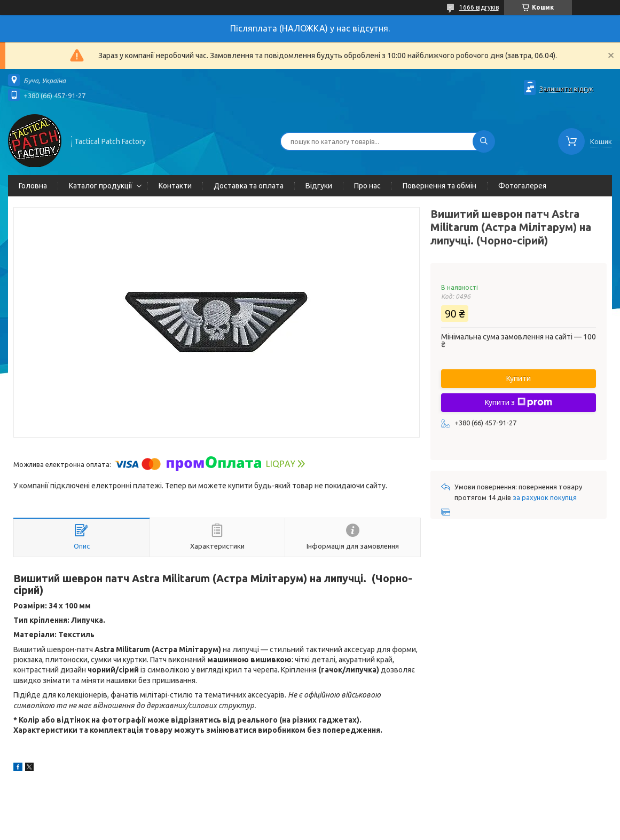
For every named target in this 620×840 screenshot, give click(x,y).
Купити (519, 378)
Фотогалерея (522, 186)
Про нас (367, 186)
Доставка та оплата (249, 186)
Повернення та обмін (440, 186)
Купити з (519, 402)
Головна (33, 186)
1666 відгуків (479, 7)
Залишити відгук (566, 89)
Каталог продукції (101, 186)
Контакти (175, 186)
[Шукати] (484, 141)
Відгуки (319, 186)
